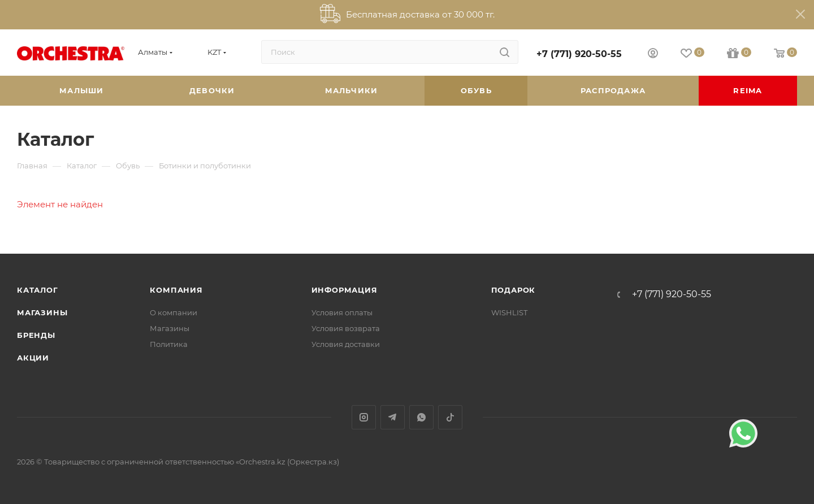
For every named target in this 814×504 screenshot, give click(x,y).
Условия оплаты (342, 312)
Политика (169, 344)
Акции (33, 358)
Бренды (36, 335)
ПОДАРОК (514, 290)
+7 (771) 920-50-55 (579, 54)
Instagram (364, 417)
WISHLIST (509, 312)
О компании (174, 312)
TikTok (450, 417)
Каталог (38, 290)
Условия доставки (346, 344)
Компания (176, 290)
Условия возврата (346, 328)
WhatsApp (421, 417)
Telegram (393, 417)
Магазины (42, 312)
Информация (345, 290)
